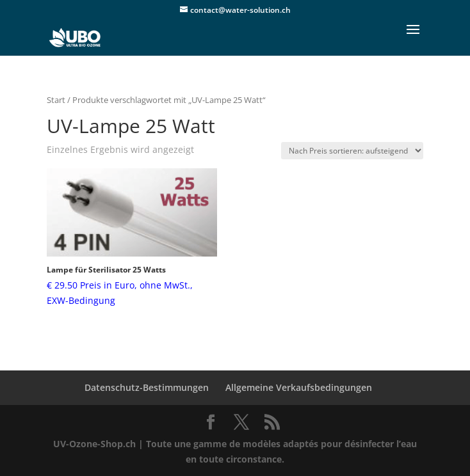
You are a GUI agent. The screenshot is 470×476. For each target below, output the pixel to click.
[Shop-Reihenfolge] (352, 151)
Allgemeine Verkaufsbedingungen (299, 387)
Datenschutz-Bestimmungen (147, 387)
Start (56, 100)
